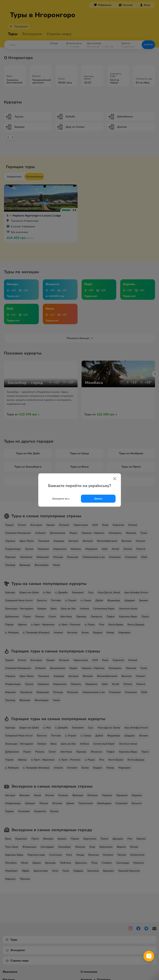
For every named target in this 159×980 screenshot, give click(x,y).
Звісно (98, 499)
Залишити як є (61, 499)
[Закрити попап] (115, 479)
